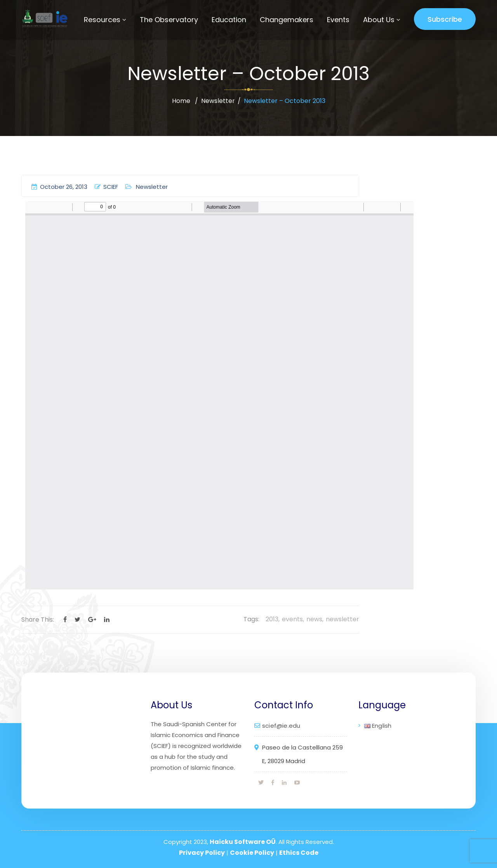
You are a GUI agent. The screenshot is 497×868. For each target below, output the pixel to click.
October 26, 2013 (59, 187)
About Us (379, 20)
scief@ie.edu (281, 726)
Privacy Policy (202, 853)
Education (229, 20)
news (314, 619)
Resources (102, 20)
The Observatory (169, 20)
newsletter (342, 619)
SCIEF (106, 187)
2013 (272, 619)
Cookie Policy (252, 853)
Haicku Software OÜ (243, 842)
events (292, 619)
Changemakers (287, 20)
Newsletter (218, 101)
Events (338, 20)
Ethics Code (299, 853)
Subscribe (445, 19)
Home (181, 101)
